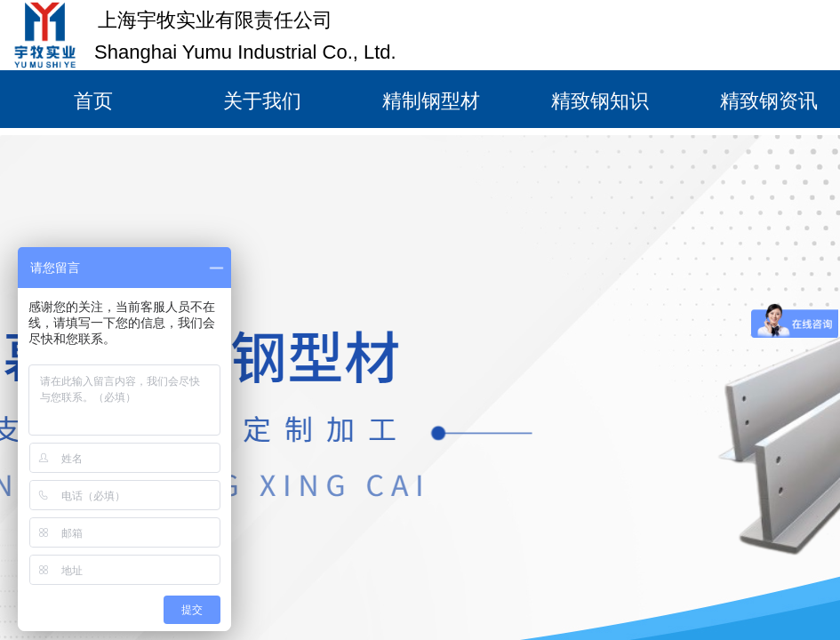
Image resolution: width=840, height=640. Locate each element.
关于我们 (262, 101)
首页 (93, 101)
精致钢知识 (600, 101)
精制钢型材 (431, 101)
